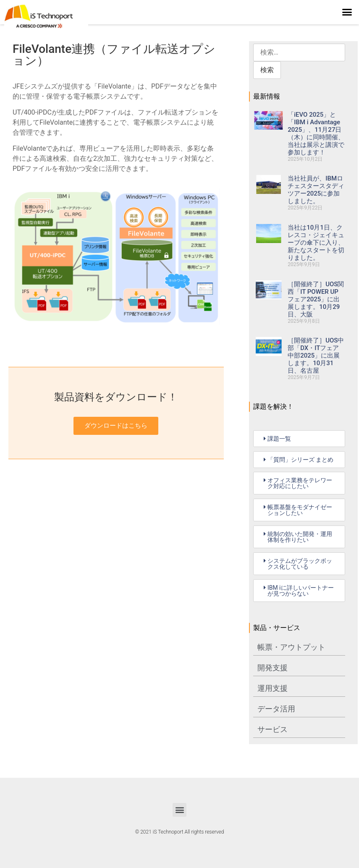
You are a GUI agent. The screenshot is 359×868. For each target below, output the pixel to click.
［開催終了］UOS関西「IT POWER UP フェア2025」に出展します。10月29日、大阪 (316, 299)
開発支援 (273, 668)
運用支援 (273, 688)
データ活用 (276, 709)
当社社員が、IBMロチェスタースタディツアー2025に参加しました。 (316, 190)
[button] (347, 12)
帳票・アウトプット (291, 647)
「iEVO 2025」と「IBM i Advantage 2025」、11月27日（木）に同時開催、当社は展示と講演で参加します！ (316, 133)
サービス (273, 729)
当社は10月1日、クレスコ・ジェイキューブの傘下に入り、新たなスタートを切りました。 (316, 243)
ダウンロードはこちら (116, 426)
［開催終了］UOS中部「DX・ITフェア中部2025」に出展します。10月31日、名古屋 (316, 356)
